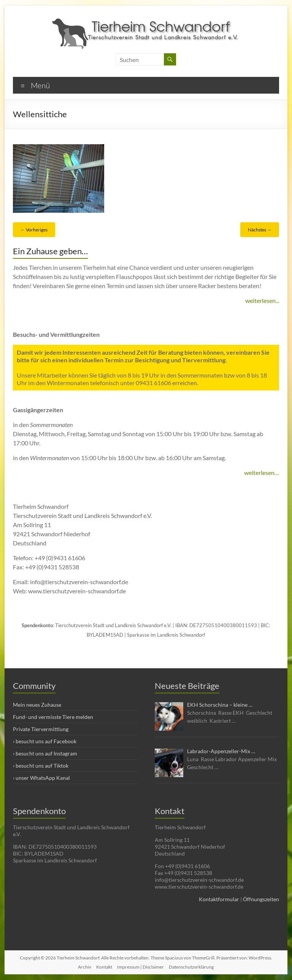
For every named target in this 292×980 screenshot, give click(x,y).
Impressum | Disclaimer (140, 967)
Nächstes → (260, 230)
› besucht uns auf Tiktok (41, 766)
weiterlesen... (262, 300)
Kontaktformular (219, 899)
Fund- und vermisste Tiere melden (53, 717)
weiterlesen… (262, 472)
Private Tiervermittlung (41, 729)
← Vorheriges (34, 230)
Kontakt (104, 967)
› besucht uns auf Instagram (45, 753)
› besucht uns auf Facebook (45, 741)
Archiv (85, 967)
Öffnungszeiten (261, 899)
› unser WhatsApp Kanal (41, 778)
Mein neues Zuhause (37, 705)
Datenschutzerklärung (191, 967)
